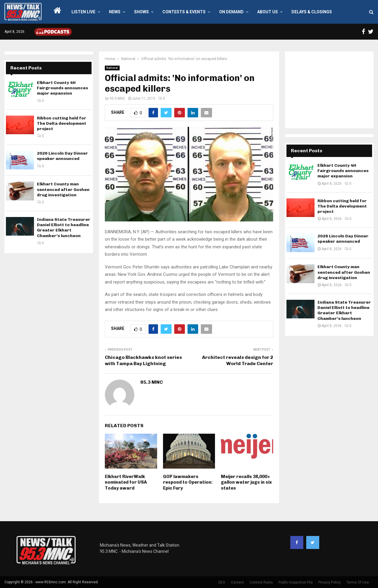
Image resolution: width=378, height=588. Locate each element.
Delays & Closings (312, 12)
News (115, 12)
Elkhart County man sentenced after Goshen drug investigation (63, 189)
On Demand (231, 12)
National (112, 68)
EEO (222, 582)
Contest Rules (261, 582)
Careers (237, 582)
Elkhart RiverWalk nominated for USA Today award (126, 482)
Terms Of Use (358, 582)
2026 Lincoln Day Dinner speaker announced (62, 156)
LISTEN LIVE (83, 12)
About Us (268, 12)
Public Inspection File (296, 582)
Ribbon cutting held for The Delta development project (62, 123)
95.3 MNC (117, 98)
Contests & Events (184, 12)
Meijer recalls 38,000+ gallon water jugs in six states (246, 482)
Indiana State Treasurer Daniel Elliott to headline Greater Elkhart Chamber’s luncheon (64, 228)
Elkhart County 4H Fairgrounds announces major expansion (62, 88)
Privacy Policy (330, 582)
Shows (141, 12)
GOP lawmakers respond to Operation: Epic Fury (188, 482)
